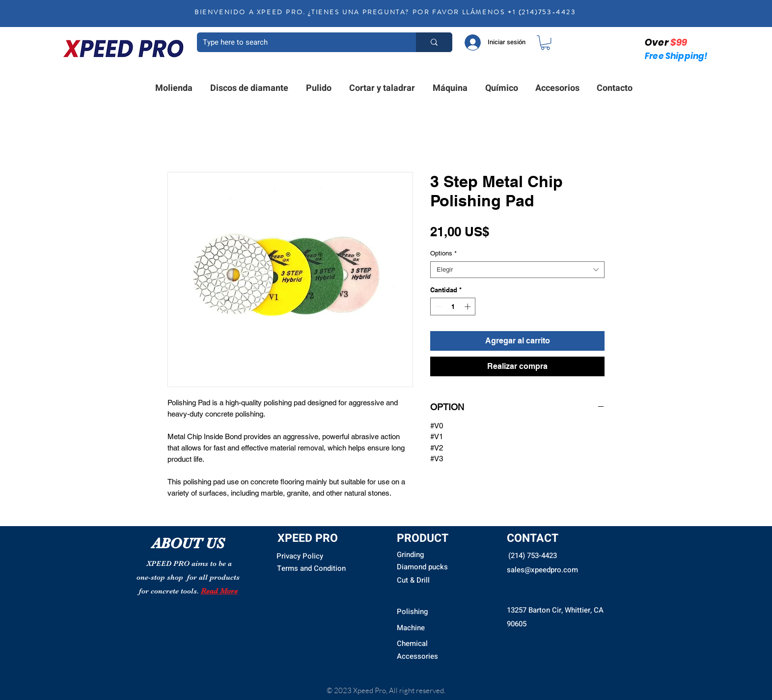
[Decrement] (438, 307)
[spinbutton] (453, 307)
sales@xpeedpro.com (542, 570)
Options (443, 253)
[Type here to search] (299, 42)
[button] (545, 42)
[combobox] (517, 270)
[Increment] (469, 307)
